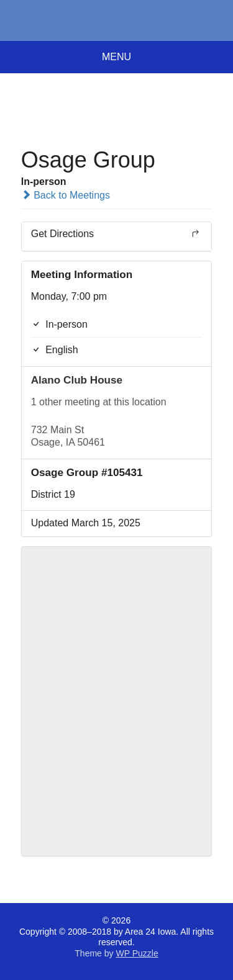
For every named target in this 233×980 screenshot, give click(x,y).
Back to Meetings (66, 195)
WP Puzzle (137, 953)
